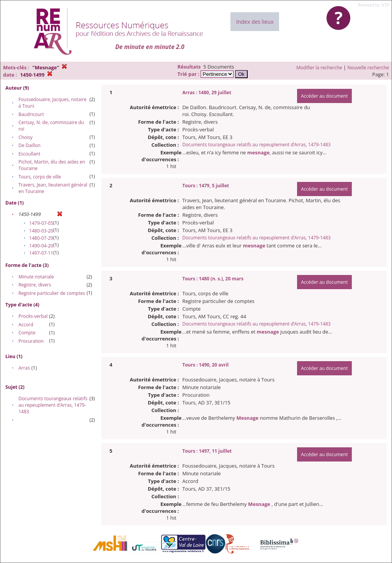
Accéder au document (324, 96)
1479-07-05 (41, 223)
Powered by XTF (374, 5)
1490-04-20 (41, 246)
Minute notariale (36, 277)
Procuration (31, 341)
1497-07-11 (41, 253)
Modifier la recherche (319, 68)
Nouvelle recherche (368, 68)
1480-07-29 (41, 238)
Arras (24, 368)
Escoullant (29, 154)
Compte (27, 333)
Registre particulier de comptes (52, 293)
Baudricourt (31, 114)
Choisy (25, 137)
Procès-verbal (33, 316)
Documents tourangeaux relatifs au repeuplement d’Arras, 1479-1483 (53, 405)
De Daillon (29, 145)
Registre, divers (35, 285)
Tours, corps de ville (40, 177)
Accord (26, 325)
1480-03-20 (41, 231)
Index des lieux (255, 22)
